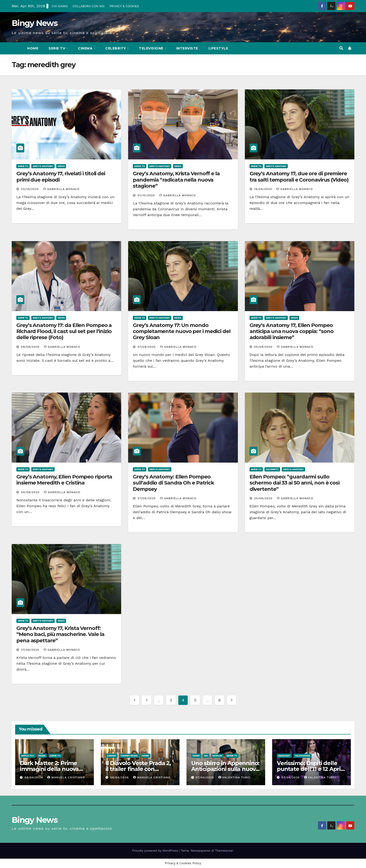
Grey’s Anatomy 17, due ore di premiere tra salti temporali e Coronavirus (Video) (299, 177)
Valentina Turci (235, 777)
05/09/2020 (264, 347)
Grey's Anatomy (43, 166)
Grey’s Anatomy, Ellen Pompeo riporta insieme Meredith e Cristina (64, 480)
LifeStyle (218, 48)
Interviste (187, 48)
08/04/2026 (34, 777)
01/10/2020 (147, 195)
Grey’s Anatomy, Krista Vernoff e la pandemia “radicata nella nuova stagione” (176, 180)
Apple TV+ (28, 756)
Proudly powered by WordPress (156, 851)
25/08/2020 (264, 498)
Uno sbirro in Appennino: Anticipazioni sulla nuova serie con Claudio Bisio (225, 769)
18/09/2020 (264, 189)
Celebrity (116, 48)
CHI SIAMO (60, 6)
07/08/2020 (31, 650)
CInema (86, 48)
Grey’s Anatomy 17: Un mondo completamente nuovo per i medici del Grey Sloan (181, 331)
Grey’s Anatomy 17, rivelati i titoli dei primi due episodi (61, 177)
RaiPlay (217, 756)
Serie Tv (57, 48)
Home (33, 48)
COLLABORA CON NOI (89, 6)
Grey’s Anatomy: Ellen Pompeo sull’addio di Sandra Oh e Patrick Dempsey (173, 483)
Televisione (152, 48)
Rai (206, 756)
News (61, 166)
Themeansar (224, 851)
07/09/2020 (147, 347)
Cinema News (129, 756)
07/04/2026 (206, 777)
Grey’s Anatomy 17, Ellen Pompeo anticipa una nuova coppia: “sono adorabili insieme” (292, 331)
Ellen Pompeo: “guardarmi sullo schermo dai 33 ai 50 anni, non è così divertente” (295, 483)
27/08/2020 (147, 498)
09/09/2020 (31, 347)
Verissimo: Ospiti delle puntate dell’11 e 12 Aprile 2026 (311, 769)
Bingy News (35, 23)
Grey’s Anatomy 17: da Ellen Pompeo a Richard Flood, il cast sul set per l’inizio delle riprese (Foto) (64, 331)
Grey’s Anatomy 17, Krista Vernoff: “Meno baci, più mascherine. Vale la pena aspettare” (60, 634)
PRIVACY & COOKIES (124, 6)
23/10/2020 (30, 189)
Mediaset (284, 756)
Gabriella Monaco (61, 189)
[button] (341, 48)
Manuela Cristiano (66, 777)
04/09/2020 (31, 492)
